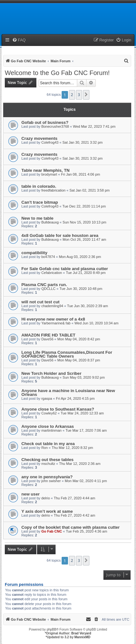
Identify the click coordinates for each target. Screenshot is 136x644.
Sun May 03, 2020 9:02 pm (84, 377)
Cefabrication (52, 273)
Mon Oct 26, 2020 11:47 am (84, 239)
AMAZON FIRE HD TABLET (48, 335)
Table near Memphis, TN (45, 170)
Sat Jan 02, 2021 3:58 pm (89, 190)
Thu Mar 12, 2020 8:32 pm (72, 448)
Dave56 (47, 339)
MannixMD (82, 637)
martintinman (51, 430)
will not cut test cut (40, 302)
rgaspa (47, 398)
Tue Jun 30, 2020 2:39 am (87, 306)
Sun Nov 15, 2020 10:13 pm (84, 222)
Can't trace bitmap (40, 202)
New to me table (37, 218)
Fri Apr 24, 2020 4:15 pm (75, 398)
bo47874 (48, 257)
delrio (45, 498)
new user (30, 494)
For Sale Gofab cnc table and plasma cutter (65, 269)
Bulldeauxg (50, 222)
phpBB (51, 629)
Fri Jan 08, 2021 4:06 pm (80, 174)
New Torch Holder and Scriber (51, 373)
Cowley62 (49, 413)
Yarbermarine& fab (56, 323)
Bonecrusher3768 (55, 126)
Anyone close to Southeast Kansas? (58, 409)
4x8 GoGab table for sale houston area (60, 235)
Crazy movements (39, 138)
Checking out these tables (47, 460)
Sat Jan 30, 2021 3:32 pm (82, 142)
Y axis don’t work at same (47, 511)
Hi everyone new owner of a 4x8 (53, 319)
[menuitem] (19, 40)
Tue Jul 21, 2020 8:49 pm (86, 273)
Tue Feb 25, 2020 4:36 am (86, 531)
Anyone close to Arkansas (48, 426)
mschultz (48, 464)
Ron (44, 448)
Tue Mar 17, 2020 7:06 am (86, 430)
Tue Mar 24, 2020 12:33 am (82, 413)
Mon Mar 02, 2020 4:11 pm (86, 481)
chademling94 (52, 306)
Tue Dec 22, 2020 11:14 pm (84, 206)
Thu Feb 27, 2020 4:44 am (75, 498)
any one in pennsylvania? (47, 477)
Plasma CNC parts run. (44, 285)
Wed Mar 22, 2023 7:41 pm (94, 126)
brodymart (49, 174)
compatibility (34, 253)
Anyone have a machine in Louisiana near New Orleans (68, 393)
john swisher (51, 481)
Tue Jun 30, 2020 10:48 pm (81, 289)
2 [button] (72, 95)
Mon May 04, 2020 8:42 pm (79, 339)
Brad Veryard (81, 633)
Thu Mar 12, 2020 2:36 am (80, 464)
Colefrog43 (50, 142)
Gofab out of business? (45, 122)
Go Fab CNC (52, 531)
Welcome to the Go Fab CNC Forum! (57, 73)
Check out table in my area (48, 444)
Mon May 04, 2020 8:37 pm (79, 360)
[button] (86, 95)
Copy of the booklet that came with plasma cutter (71, 527)
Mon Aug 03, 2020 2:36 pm (80, 257)
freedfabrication (53, 190)
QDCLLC (48, 289)
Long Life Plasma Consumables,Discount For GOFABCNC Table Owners (67, 354)
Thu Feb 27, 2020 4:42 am (75, 515)
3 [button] (79, 95)
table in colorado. (39, 186)
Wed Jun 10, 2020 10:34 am (96, 323)
